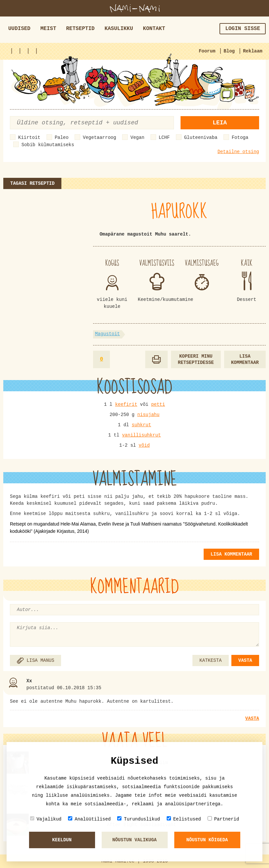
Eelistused (184, 819)
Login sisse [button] (243, 29)
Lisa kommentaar (245, 359)
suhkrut (141, 425)
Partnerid (223, 819)
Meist (48, 29)
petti (158, 404)
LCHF (164, 138)
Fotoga (240, 138)
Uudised (19, 29)
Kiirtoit (29, 138)
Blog (229, 51)
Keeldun (62, 840)
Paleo (62, 138)
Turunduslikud (138, 819)
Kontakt (154, 29)
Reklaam (253, 51)
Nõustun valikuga (134, 840)
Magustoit (108, 334)
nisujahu (148, 415)
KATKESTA (210, 660)
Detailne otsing (238, 152)
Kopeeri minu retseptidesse (196, 359)
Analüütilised (89, 819)
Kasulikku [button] (119, 29)
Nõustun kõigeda (207, 840)
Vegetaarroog (100, 138)
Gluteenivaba (201, 138)
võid (144, 445)
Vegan (137, 138)
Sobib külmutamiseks (48, 145)
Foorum (207, 51)
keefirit (126, 404)
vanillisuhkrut (142, 435)
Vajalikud (46, 819)
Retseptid (80, 29)
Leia (220, 123)
